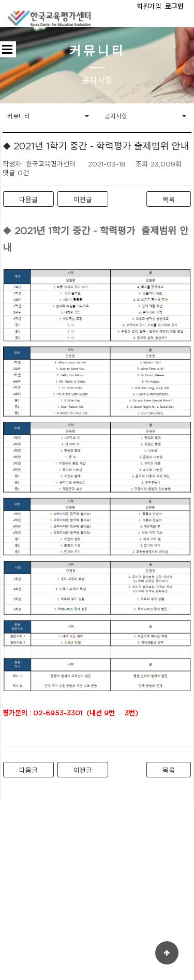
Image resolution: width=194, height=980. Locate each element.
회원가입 (149, 6)
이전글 (83, 200)
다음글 (28, 200)
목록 (169, 200)
